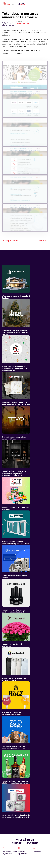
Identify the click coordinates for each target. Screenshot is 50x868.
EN (35, 4)
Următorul (44, 240)
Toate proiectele (23, 23)
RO (41, 4)
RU (38, 4)
